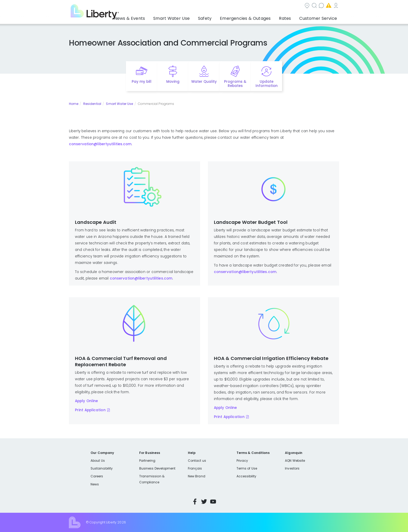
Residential (92, 104)
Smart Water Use (119, 104)
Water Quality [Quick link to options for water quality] (204, 82)
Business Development (157, 468)
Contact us (263, 6)
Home (74, 104)
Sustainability (102, 468)
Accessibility (247, 476)
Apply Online (87, 401)
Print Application (90, 410)
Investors (292, 468)
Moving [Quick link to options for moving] (173, 82)
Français (195, 468)
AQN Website (295, 461)
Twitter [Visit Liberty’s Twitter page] (204, 502)
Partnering (147, 461)
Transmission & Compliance (152, 479)
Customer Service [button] (320, 17)
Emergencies (295, 6)
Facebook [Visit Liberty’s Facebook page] (195, 502)
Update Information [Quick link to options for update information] (267, 84)
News (95, 484)
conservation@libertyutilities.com (100, 144)
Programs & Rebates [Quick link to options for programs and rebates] (235, 84)
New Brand (197, 476)
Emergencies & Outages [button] (255, 17)
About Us (98, 461)
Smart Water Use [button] (189, 17)
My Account (328, 6)
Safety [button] (218, 17)
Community (207, 6)
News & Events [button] (152, 17)
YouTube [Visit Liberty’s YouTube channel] (213, 502)
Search (235, 6)
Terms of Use (247, 468)
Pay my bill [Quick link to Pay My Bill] (142, 82)
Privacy (242, 461)
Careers (97, 476)
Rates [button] (290, 17)
